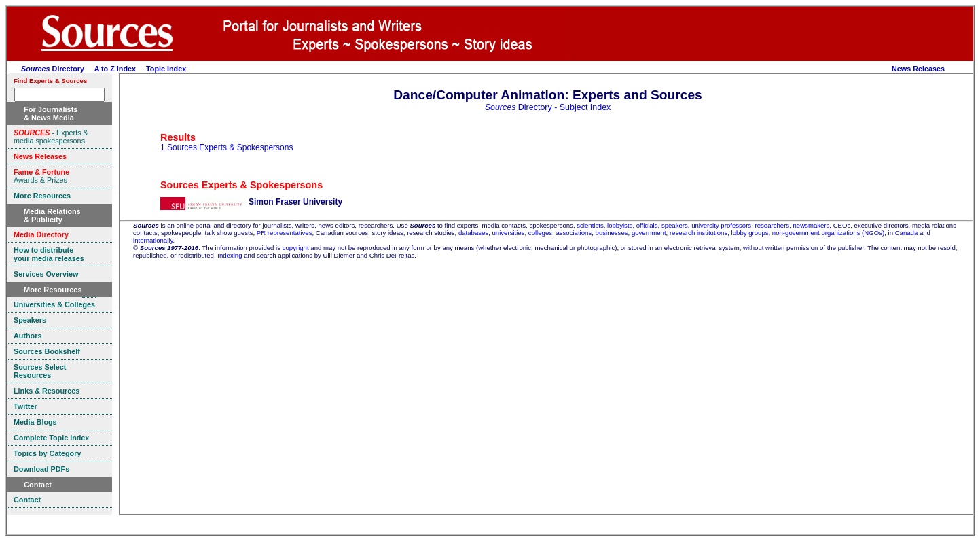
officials (647, 225)
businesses (612, 233)
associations (574, 233)
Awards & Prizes (41, 176)
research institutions (698, 233)
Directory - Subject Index (548, 107)
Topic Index (166, 69)
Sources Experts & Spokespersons (241, 185)
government (649, 233)
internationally (153, 240)
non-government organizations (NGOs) (828, 233)
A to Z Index (115, 69)
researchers (773, 225)
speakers (675, 225)
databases (473, 233)
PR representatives (285, 233)
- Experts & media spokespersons (51, 137)
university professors (721, 225)
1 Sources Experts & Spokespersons (226, 147)
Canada (907, 233)
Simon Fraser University (295, 202)
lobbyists (620, 225)
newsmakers (812, 225)
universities (509, 233)
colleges (540, 233)
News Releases (918, 69)
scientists (590, 225)
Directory (53, 69)
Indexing (230, 255)
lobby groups (750, 233)
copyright (296, 248)
